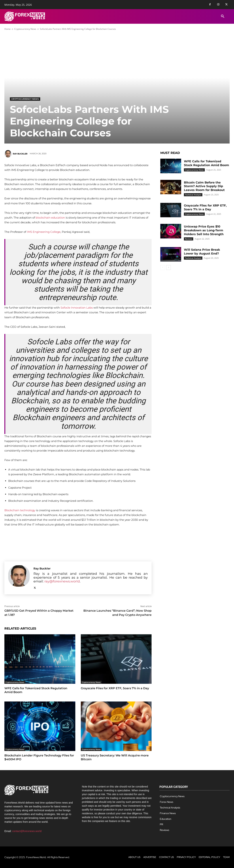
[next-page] (168, 267)
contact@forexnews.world (27, 831)
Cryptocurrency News (25, 29)
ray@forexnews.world (62, 581)
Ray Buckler (20, 154)
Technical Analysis (193, 195)
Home (7, 29)
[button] (223, 16)
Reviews (189, 239)
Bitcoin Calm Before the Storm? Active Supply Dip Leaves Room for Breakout (204, 186)
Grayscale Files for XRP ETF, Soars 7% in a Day (115, 688)
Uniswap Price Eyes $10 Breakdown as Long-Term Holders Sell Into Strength (204, 230)
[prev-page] (163, 267)
